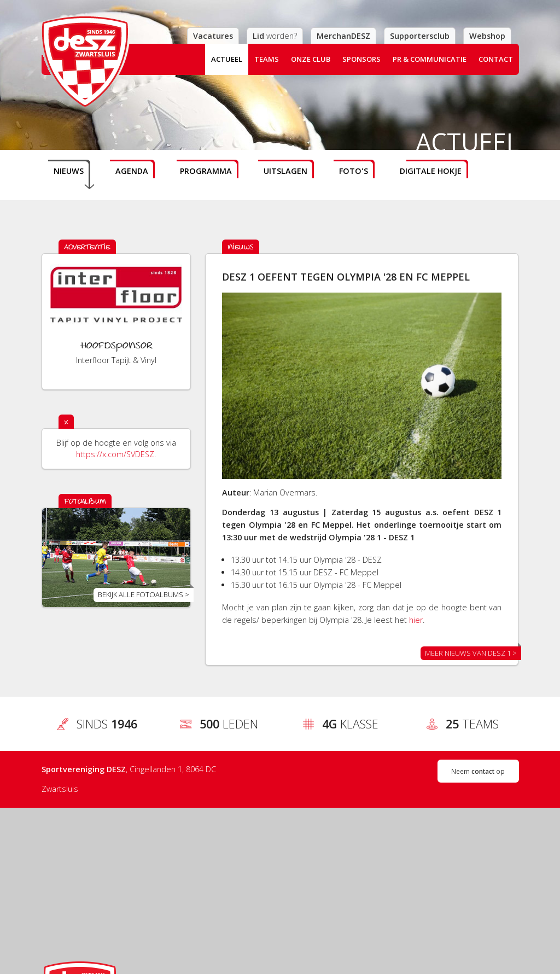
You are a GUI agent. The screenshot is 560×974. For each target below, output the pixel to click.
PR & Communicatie (430, 59)
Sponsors (361, 59)
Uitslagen (285, 171)
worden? (275, 36)
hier (416, 620)
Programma (206, 171)
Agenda (132, 171)
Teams (267, 59)
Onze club (311, 59)
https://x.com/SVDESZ (115, 454)
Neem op (478, 771)
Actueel (227, 59)
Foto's (354, 171)
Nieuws (69, 171)
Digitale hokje (431, 171)
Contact (496, 59)
